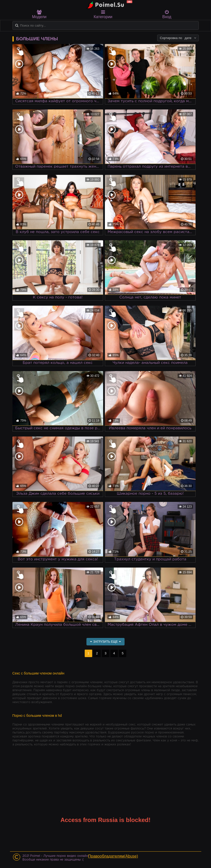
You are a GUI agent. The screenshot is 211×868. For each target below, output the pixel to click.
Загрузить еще (105, 642)
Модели (39, 14)
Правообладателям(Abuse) (113, 856)
